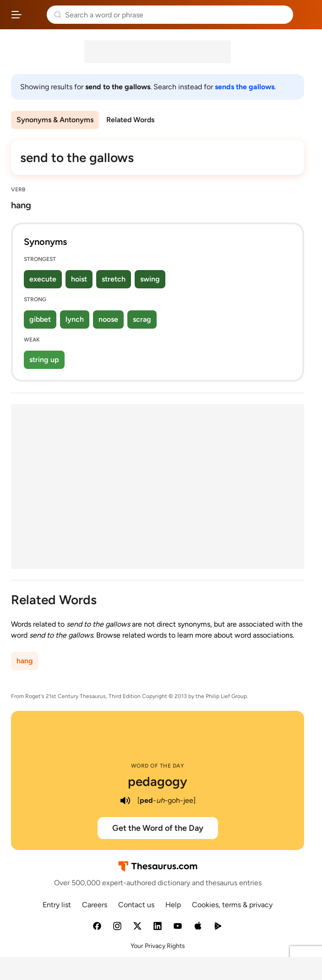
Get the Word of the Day (158, 828)
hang (25, 661)
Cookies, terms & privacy (232, 905)
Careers (95, 905)
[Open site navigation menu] (16, 15)
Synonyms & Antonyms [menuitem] (55, 120)
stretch (114, 279)
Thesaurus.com (34, 15)
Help (173, 905)
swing (150, 279)
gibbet (40, 319)
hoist (79, 279)
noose (108, 319)
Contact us (136, 905)
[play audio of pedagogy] (126, 801)
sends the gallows (245, 87)
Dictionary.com (306, 15)
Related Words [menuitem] (130, 120)
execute (43, 279)
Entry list (57, 905)
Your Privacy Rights (158, 946)
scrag (142, 319)
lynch (75, 319)
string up (44, 360)
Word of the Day (158, 766)
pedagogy (158, 781)
